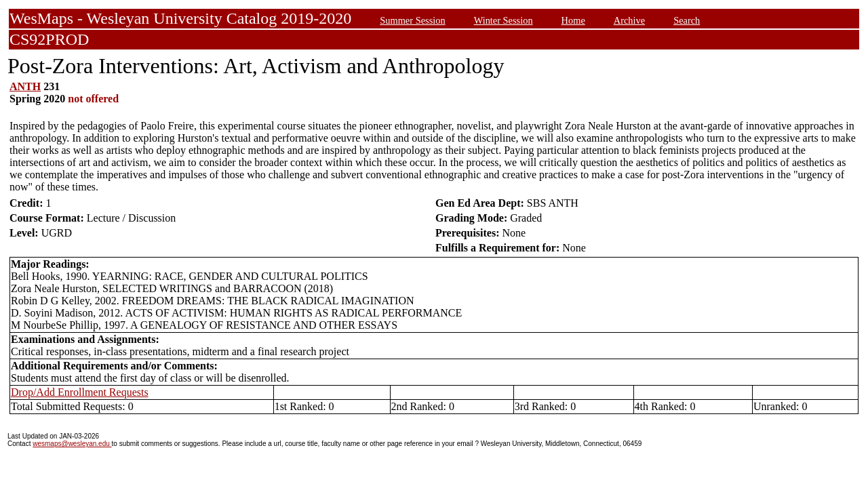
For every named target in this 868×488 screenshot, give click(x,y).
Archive (629, 20)
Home (573, 20)
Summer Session (412, 20)
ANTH (25, 86)
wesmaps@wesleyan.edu (72, 444)
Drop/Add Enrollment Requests (80, 392)
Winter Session (504, 20)
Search (687, 20)
